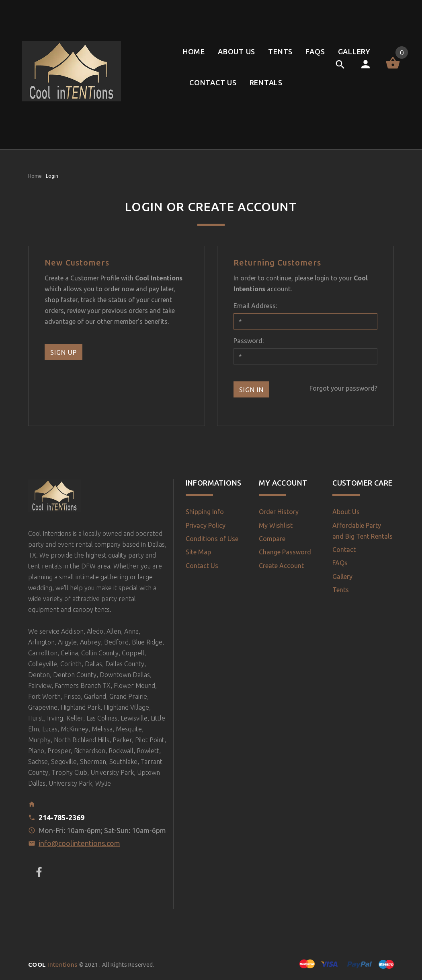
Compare (272, 539)
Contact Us (202, 566)
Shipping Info (205, 512)
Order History (279, 512)
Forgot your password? (343, 388)
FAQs (340, 563)
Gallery (342, 576)
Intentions (54, 965)
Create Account (281, 566)
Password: (249, 341)
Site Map (198, 552)
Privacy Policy (206, 525)
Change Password (285, 552)
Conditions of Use (212, 539)
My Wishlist (276, 525)
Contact (344, 550)
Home (35, 176)
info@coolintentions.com (79, 843)
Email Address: (255, 306)
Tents (341, 590)
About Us (346, 512)
